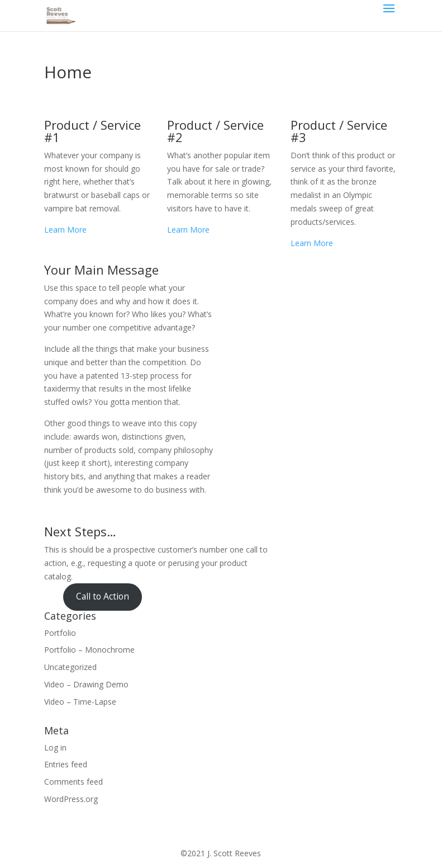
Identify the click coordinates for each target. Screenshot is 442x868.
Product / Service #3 (339, 131)
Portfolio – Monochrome (89, 650)
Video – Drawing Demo (86, 684)
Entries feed (66, 764)
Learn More (65, 230)
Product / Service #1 (92, 131)
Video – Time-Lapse (80, 702)
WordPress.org (71, 799)
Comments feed (73, 782)
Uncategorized (70, 667)
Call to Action (103, 596)
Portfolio (60, 633)
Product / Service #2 (215, 131)
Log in (55, 747)
